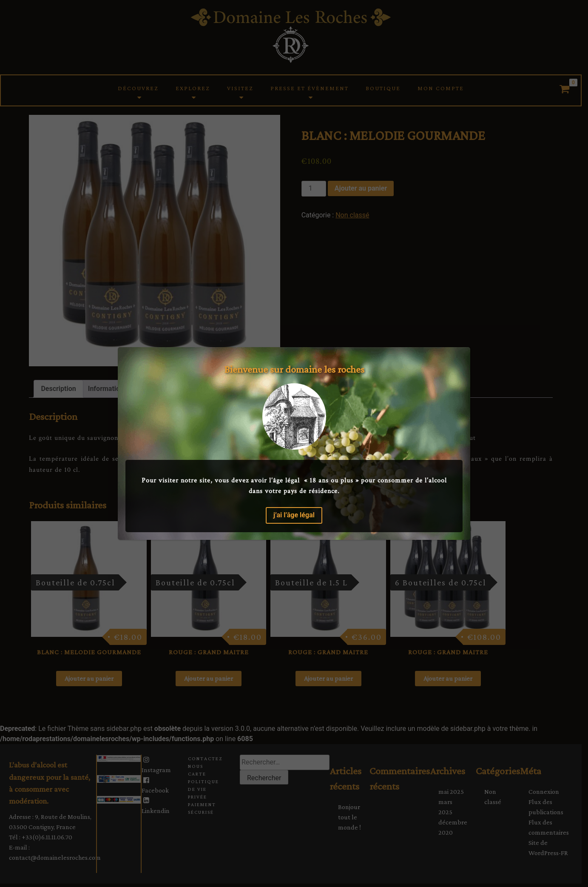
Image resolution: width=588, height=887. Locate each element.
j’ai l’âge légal (294, 515)
